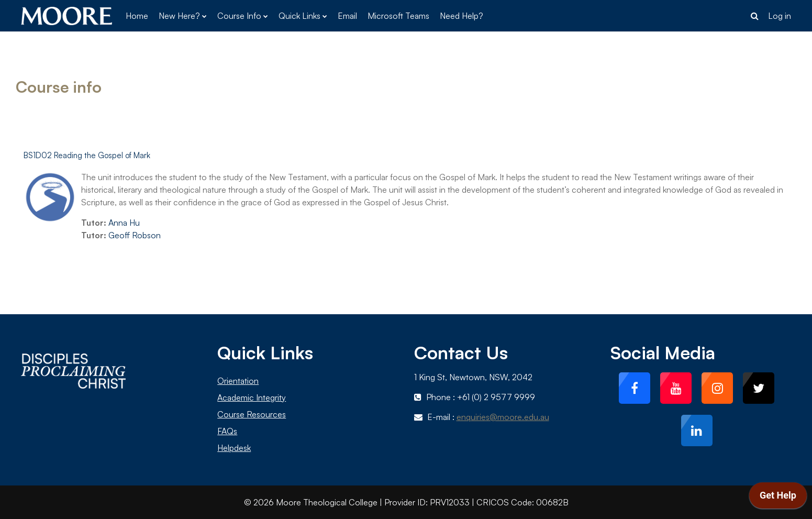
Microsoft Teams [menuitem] (398, 16)
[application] (778, 498)
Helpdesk (234, 448)
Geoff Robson (135, 235)
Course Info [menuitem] (239, 16)
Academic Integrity (252, 397)
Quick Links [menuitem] (299, 16)
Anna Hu (124, 223)
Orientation (238, 381)
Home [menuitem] (137, 16)
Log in (780, 16)
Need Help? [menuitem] (461, 16)
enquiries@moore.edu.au (503, 417)
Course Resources (252, 414)
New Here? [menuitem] (179, 16)
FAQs (227, 431)
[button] (754, 16)
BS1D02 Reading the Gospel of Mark (87, 155)
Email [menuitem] (347, 16)
